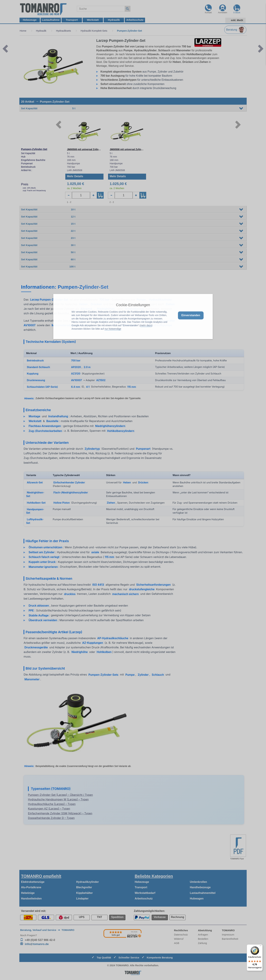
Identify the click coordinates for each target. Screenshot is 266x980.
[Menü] (261, 947)
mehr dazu (146, 325)
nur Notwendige (113, 329)
